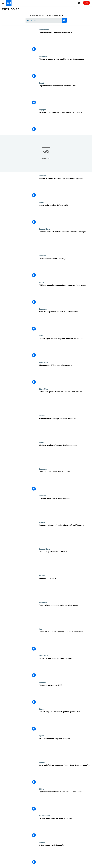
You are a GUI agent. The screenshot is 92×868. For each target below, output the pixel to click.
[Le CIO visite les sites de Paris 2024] (65, 215)
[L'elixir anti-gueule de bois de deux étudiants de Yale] (65, 401)
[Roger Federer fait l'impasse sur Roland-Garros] (65, 95)
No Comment (45, 816)
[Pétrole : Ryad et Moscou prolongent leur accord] (65, 615)
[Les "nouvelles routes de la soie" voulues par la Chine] (65, 801)
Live (86, 3)
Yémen (42, 762)
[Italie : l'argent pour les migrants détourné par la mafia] (65, 348)
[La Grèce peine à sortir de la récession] (65, 481)
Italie (41, 336)
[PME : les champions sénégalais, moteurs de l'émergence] (65, 295)
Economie (43, 56)
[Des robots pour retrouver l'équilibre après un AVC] (65, 721)
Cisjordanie (44, 29)
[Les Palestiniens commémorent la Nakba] (65, 42)
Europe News (45, 229)
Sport (41, 83)
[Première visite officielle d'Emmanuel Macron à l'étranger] (65, 241)
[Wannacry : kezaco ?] (65, 588)
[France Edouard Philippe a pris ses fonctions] (65, 428)
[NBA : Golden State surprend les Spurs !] (65, 748)
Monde (42, 576)
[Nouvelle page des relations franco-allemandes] (65, 321)
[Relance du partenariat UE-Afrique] (65, 561)
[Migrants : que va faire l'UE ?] (65, 695)
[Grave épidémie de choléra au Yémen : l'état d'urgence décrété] (65, 775)
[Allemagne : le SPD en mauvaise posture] (65, 375)
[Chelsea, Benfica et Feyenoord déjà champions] (65, 455)
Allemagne (44, 362)
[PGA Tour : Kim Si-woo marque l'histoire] (65, 668)
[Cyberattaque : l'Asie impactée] (65, 855)
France (42, 416)
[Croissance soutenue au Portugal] (65, 268)
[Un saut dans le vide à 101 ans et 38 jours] (65, 828)
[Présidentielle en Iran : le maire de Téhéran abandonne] (65, 641)
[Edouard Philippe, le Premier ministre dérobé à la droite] (65, 535)
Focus (42, 282)
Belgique (43, 682)
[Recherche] (46, 20)
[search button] (64, 20)
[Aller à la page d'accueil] (9, 3)
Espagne (43, 110)
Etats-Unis (44, 389)
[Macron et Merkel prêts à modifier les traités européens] (65, 69)
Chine (42, 789)
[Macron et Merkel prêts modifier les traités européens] (65, 188)
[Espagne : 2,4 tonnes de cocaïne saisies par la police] (65, 122)
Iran (41, 629)
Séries (42, 709)
